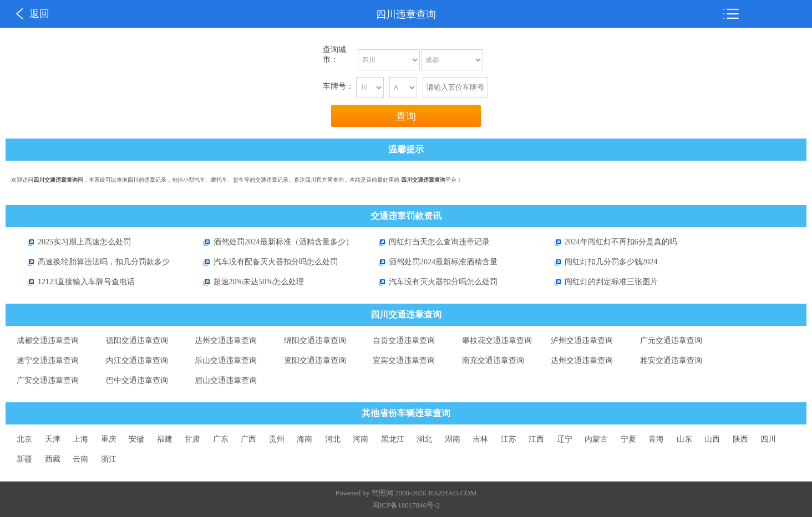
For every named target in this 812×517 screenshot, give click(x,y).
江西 (536, 439)
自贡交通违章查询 (404, 341)
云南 (80, 459)
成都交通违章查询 (48, 341)
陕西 (740, 439)
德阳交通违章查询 (137, 341)
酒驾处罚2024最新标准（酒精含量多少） (273, 242)
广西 (248, 439)
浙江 (109, 459)
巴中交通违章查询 (137, 380)
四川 (768, 439)
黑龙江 (393, 439)
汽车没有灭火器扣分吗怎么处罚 (433, 282)
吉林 (480, 439)
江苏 (509, 439)
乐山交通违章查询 (226, 360)
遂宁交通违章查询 (48, 360)
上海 (80, 439)
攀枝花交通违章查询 (497, 341)
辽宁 (565, 439)
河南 (361, 439)
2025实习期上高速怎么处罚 (74, 242)
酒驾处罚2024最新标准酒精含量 (433, 262)
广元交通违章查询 (671, 341)
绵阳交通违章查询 (315, 341)
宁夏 (628, 439)
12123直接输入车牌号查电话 (76, 282)
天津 (53, 439)
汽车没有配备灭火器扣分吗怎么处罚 (265, 262)
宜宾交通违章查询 (404, 360)
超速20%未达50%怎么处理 (248, 282)
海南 (304, 439)
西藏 (53, 459)
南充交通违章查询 (493, 360)
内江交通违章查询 (137, 360)
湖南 (453, 439)
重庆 (109, 439)
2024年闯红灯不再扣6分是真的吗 (610, 242)
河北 (333, 439)
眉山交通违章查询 (226, 380)
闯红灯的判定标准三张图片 (601, 282)
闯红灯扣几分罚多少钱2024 (601, 262)
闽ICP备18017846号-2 (406, 505)
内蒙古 (596, 439)
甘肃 (192, 439)
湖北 (424, 439)
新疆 (24, 459)
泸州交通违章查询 (582, 341)
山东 (684, 439)
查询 (406, 116)
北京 (24, 439)
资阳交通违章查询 (315, 360)
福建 (165, 439)
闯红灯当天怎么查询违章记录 (429, 242)
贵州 (277, 439)
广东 (221, 439)
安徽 (136, 439)
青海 (656, 439)
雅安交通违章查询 (671, 360)
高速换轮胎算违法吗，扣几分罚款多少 (93, 262)
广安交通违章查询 (48, 380)
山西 (712, 439)
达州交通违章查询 (226, 341)
